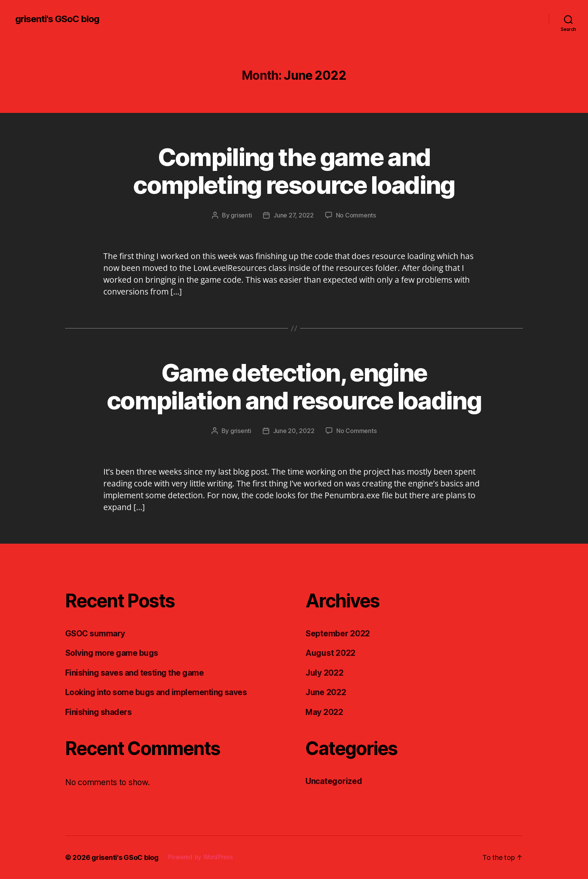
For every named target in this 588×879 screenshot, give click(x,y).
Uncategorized (334, 781)
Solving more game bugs (112, 653)
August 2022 (330, 653)
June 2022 (326, 692)
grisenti (241, 215)
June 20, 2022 (294, 431)
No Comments (356, 215)
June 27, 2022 (294, 215)
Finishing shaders (98, 712)
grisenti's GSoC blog (57, 19)
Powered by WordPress (200, 857)
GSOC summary (95, 633)
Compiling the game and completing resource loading (294, 171)
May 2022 (324, 712)
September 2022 (338, 633)
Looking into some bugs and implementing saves (156, 692)
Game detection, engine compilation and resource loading (294, 386)
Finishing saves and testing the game (134, 673)
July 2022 (325, 673)
